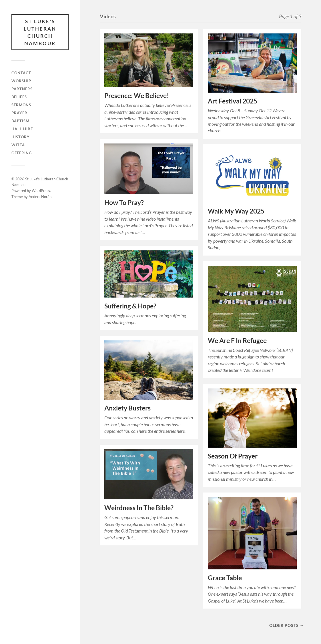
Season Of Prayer (233, 456)
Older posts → (287, 625)
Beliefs (19, 97)
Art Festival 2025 (233, 101)
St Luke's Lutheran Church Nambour (40, 32)
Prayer (19, 113)
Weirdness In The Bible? (139, 508)
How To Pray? (124, 203)
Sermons (21, 105)
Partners (22, 89)
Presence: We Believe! (137, 96)
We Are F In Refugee (237, 341)
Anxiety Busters (127, 408)
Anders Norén (40, 197)
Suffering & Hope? (130, 306)
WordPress (41, 191)
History (21, 137)
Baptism (20, 121)
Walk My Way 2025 (236, 211)
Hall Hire (22, 129)
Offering (22, 153)
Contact (21, 73)
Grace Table (225, 578)
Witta (18, 145)
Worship (21, 81)
